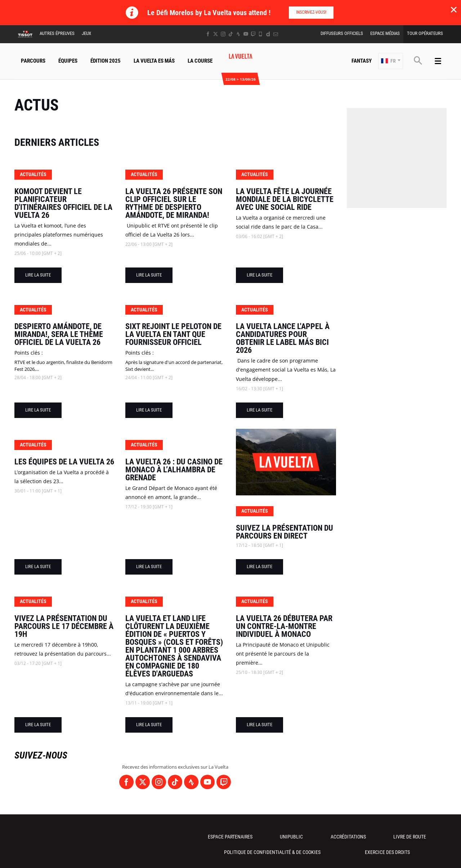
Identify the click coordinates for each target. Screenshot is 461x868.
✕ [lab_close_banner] (454, 9)
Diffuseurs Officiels (342, 33)
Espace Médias (385, 33)
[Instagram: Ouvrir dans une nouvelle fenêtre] (223, 34)
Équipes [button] (68, 61)
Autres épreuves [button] (57, 33)
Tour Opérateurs (425, 33)
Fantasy (362, 61)
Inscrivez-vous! (311, 12)
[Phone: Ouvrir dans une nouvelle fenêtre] (261, 34)
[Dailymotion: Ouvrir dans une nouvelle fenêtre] (268, 34)
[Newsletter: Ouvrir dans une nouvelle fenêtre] (276, 34)
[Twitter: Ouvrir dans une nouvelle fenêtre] (216, 34)
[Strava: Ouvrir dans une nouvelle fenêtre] (238, 34)
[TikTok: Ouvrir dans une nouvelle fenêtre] (231, 34)
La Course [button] (200, 61)
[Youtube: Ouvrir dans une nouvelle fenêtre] (246, 34)
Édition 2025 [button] (106, 61)
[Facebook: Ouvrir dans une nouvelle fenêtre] (208, 34)
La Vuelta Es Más (154, 61)
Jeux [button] (86, 33)
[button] (391, 61)
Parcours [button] (33, 61)
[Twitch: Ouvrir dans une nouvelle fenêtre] (253, 34)
